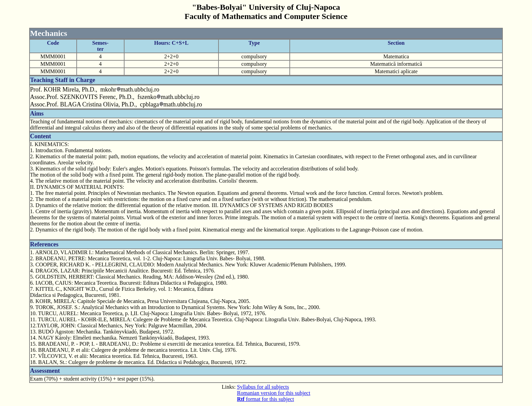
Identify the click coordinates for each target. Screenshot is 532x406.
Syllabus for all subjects (263, 387)
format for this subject (265, 399)
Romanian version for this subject (273, 393)
